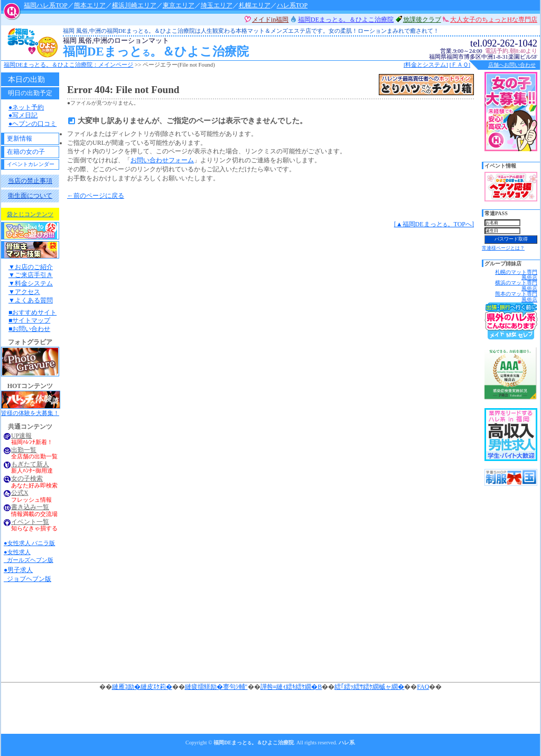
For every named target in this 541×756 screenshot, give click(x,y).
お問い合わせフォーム (162, 160)
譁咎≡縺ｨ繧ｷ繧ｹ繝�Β (291, 687)
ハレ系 (347, 743)
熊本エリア (90, 5)
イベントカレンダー (31, 164)
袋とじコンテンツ (30, 214)
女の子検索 (27, 479)
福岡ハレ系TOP (45, 5)
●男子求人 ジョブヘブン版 (27, 574)
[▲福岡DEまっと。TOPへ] (434, 224)
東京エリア (179, 5)
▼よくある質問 (31, 300)
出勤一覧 (24, 450)
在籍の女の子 (26, 152)
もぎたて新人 (30, 464)
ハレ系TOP (292, 5)
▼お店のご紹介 (31, 267)
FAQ (423, 687)
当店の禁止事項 (30, 181)
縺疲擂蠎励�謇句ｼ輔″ (216, 687)
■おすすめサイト (32, 312)
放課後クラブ (422, 20)
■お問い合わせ (29, 329)
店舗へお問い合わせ (512, 65)
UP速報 (21, 436)
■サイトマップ (29, 320)
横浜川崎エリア (134, 5)
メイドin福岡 (270, 20)
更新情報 (20, 139)
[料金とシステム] (426, 64)
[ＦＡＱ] (460, 64)
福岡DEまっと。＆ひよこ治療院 (224, 48)
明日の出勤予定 (30, 93)
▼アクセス (24, 292)
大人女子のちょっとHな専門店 (494, 20)
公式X (20, 493)
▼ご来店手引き (31, 275)
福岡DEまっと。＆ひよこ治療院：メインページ (68, 64)
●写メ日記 (23, 115)
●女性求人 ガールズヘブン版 (29, 556)
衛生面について (30, 196)
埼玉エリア (217, 5)
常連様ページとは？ (503, 248)
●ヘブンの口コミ (32, 124)
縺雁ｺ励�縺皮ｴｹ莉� (142, 687)
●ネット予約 (26, 107)
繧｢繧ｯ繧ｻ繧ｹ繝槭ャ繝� (369, 687)
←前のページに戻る (96, 196)
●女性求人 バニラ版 (29, 543)
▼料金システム (31, 283)
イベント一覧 (30, 522)
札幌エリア (255, 5)
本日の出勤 (26, 79)
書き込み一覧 (30, 507)
